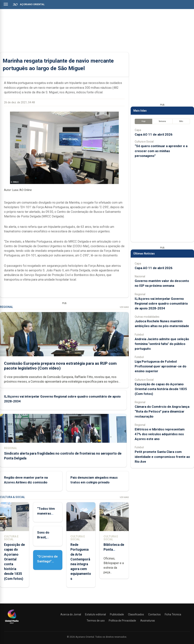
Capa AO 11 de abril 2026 (154, 134)
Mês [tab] (181, 121)
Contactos (154, 614)
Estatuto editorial (95, 614)
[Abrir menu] (6, 4)
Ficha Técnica (173, 614)
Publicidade (117, 614)
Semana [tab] (162, 121)
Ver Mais (124, 307)
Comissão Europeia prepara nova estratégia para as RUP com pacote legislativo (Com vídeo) (60, 366)
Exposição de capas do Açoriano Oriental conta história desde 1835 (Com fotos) (161, 389)
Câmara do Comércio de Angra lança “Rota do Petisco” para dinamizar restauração (162, 411)
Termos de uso (96, 621)
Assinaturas (148, 621)
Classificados (136, 614)
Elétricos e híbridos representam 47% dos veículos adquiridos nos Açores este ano (160, 434)
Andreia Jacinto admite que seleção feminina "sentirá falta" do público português (162, 344)
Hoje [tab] (143, 121)
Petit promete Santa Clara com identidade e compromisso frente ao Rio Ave (162, 457)
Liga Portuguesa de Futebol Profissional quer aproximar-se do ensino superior (161, 366)
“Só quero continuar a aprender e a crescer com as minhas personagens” (161, 151)
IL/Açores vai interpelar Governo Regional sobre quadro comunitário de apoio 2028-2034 (161, 303)
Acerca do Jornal (71, 614)
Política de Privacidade (122, 621)
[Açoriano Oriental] (12, 624)
